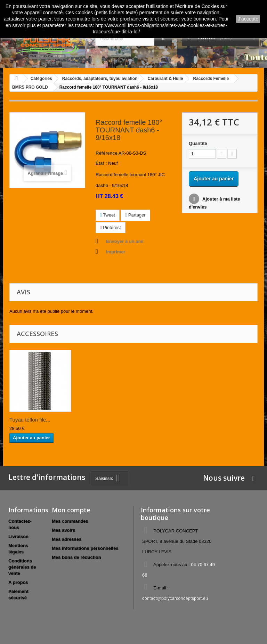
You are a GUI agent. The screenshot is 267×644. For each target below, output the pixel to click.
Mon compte (71, 510)
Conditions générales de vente (22, 567)
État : (101, 163)
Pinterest (111, 227)
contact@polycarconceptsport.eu (175, 598)
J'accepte (248, 19)
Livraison (18, 536)
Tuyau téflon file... (30, 420)
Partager (135, 215)
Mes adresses (67, 539)
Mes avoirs (63, 530)
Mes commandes (70, 521)
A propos (18, 582)
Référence (107, 153)
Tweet (108, 215)
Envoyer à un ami (125, 241)
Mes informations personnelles (85, 548)
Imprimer (116, 252)
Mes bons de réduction (76, 557)
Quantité (198, 143)
